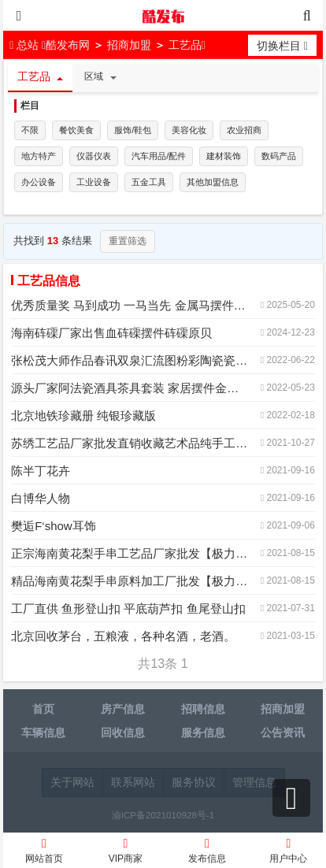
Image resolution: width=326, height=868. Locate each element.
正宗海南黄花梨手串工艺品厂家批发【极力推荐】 (130, 553)
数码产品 (279, 156)
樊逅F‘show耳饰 (54, 526)
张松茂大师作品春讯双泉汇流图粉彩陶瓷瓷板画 (130, 360)
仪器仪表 (94, 156)
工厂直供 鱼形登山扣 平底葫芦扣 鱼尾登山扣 (128, 608)
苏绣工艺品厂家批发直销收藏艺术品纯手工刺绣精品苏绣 (130, 443)
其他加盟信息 (213, 182)
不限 (30, 130)
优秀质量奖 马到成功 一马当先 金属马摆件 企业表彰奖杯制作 (130, 305)
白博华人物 (41, 498)
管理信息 (254, 782)
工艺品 (185, 45)
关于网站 (72, 782)
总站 (26, 45)
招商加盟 (129, 45)
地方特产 (39, 156)
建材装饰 (224, 156)
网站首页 (44, 853)
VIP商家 (126, 853)
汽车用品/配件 (159, 156)
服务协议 (194, 782)
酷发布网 (163, 16)
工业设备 (94, 182)
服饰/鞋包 (133, 130)
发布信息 (207, 853)
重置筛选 (128, 241)
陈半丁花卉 (41, 471)
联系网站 (133, 782)
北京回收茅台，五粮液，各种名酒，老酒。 (123, 636)
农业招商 (244, 130)
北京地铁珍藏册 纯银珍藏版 (83, 415)
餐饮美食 (76, 130)
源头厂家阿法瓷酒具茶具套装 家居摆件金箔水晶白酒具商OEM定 (130, 388)
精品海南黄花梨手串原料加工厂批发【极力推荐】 (130, 581)
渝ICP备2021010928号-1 (163, 815)
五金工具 (149, 182)
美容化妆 (189, 130)
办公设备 (39, 182)
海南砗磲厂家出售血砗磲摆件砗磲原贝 (111, 333)
